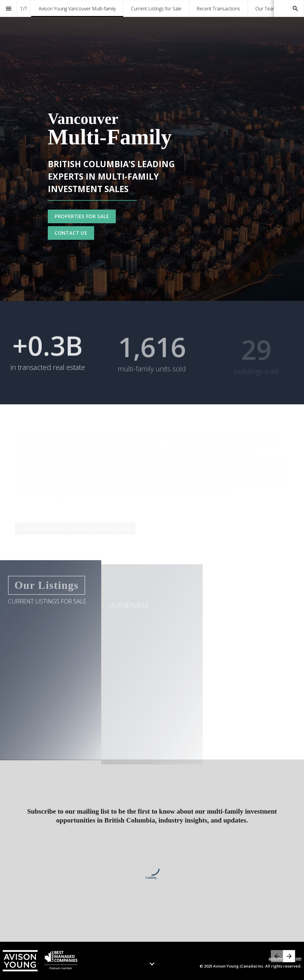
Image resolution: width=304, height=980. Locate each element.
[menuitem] (77, 8)
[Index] (8, 8)
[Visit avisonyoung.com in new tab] (40, 961)
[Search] (295, 8)
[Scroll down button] (152, 964)
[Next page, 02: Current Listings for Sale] (289, 956)
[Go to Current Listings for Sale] (82, 216)
